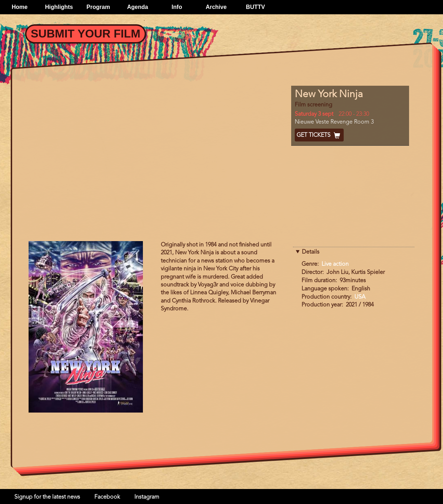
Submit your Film (86, 34)
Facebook (107, 497)
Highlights (59, 7)
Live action (335, 264)
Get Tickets (319, 135)
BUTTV (255, 7)
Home (20, 7)
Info (177, 7)
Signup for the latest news (47, 497)
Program (98, 7)
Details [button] (311, 252)
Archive (216, 7)
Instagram (147, 497)
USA (360, 297)
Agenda (138, 7)
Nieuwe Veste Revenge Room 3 (334, 122)
